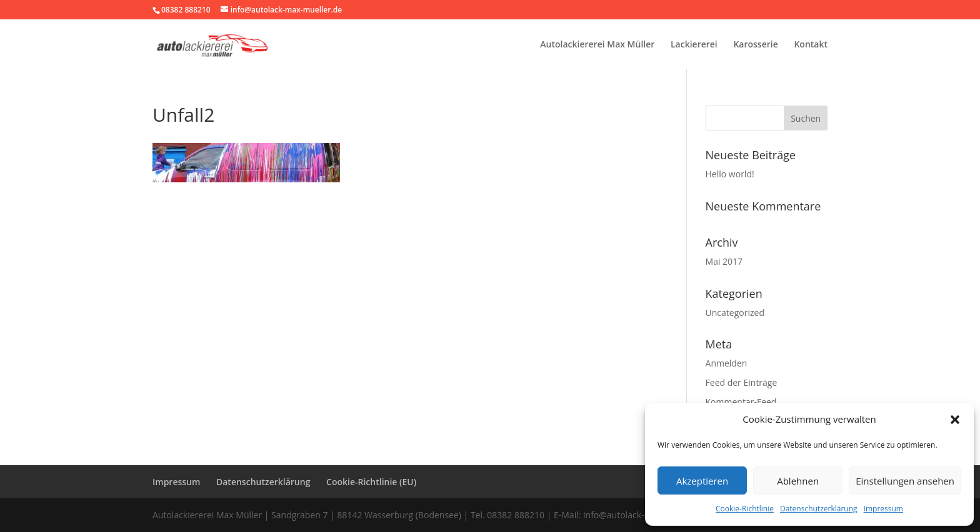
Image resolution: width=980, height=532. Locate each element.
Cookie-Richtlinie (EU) (371, 482)
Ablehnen (798, 481)
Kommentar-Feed (741, 402)
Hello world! (730, 174)
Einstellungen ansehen (905, 481)
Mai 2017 (724, 261)
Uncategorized (735, 313)
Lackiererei (694, 45)
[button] (955, 420)
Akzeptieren (702, 481)
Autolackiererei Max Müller (597, 45)
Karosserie (755, 45)
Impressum (883, 509)
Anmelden (727, 363)
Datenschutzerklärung (819, 509)
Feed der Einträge (742, 382)
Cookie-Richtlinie (745, 509)
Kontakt (811, 45)
